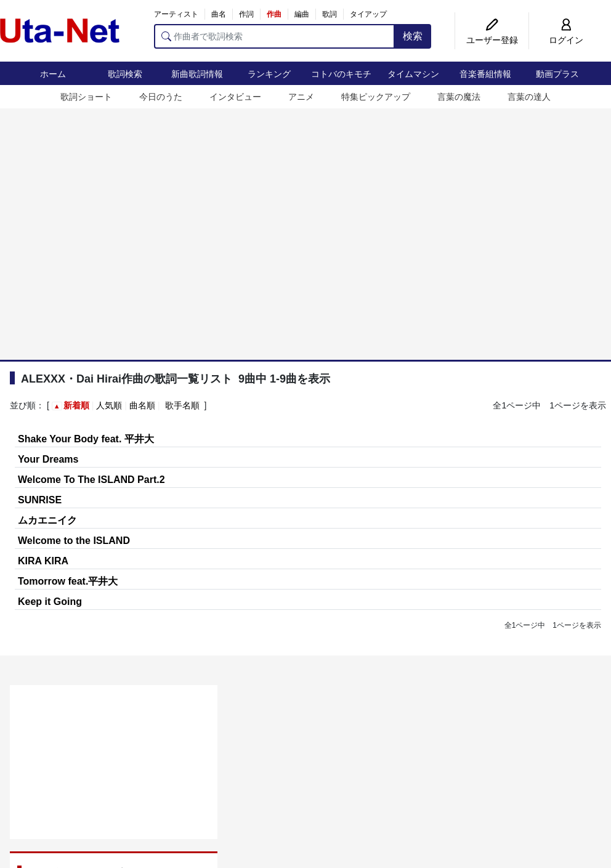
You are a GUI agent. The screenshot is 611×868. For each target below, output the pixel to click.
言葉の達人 (529, 97)
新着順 (76, 405)
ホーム (53, 74)
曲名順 (142, 405)
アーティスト (176, 14)
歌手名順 (182, 405)
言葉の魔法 (459, 97)
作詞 (246, 14)
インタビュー (235, 97)
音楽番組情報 (485, 74)
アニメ (301, 97)
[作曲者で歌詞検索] (274, 36)
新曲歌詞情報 (197, 74)
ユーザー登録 (492, 40)
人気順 (109, 405)
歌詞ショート (86, 97)
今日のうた (161, 97)
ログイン (566, 40)
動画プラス (557, 74)
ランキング (269, 74)
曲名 (219, 14)
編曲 (302, 14)
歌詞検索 (125, 74)
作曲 (274, 14)
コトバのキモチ (341, 74)
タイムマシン (413, 74)
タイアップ (368, 14)
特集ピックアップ (376, 97)
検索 (413, 36)
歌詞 (330, 14)
